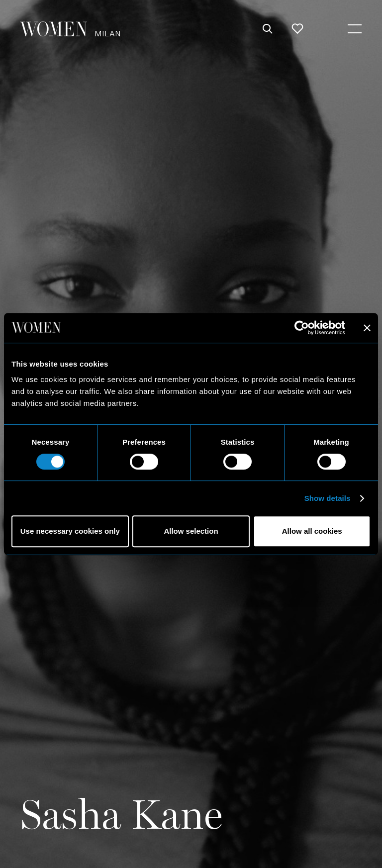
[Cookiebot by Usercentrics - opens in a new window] (302, 328)
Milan (108, 33)
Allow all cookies (312, 531)
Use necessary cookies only (70, 531)
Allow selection (191, 531)
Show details (328, 498)
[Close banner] (367, 328)
